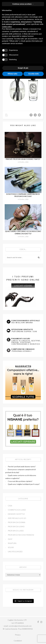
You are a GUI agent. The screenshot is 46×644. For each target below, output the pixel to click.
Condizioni (18, 641)
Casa (10, 506)
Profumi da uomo (16, 527)
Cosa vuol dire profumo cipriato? (20, 481)
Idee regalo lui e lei (17, 518)
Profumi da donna (17, 522)
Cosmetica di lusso (17, 510)
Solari (11, 547)
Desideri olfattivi (16, 514)
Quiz (10, 539)
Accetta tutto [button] (33, 74)
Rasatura (12, 543)
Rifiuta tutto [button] (12, 74)
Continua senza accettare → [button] (23, 4)
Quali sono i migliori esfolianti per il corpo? (24, 484)
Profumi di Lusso (16, 531)
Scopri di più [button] (23, 68)
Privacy (18, 635)
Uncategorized (15, 552)
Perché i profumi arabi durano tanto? (23, 159)
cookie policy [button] (7, 27)
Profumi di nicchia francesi (21, 535)
